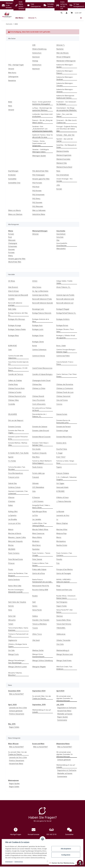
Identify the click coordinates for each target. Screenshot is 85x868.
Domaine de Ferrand (63, 427)
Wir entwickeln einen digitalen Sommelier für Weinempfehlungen (65, 698)
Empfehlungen (13, 171)
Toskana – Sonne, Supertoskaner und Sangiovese (39, 143)
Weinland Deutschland (64, 167)
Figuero (59, 467)
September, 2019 (39, 705)
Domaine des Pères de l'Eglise (16, 432)
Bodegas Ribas (13, 335)
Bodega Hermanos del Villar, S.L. (18, 314)
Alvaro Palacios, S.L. (63, 287)
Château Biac (37, 384)
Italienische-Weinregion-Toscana (65, 84)
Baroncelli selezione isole (65, 299)
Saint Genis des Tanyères (17, 602)
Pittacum (11, 563)
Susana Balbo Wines (64, 620)
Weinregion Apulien (39, 156)
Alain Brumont (13, 287)
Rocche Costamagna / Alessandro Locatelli (16, 591)
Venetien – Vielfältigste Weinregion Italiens (41, 151)
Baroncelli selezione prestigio (15, 304)
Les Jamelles (37, 519)
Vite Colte (60, 644)
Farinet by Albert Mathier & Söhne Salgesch (42, 462)
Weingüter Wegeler (39, 667)
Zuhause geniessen (16, 711)
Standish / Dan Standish (41, 620)
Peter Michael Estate (16, 559)
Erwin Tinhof (61, 457)
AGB (34, 45)
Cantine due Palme (63, 356)
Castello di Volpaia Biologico (42, 374)
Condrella (12, 404)
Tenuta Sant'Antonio (64, 624)
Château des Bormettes (65, 384)
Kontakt (59, 189)
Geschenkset (61, 234)
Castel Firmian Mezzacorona (42, 368)
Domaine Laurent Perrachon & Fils (18, 438)
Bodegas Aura (37, 325)
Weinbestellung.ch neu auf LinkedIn (42, 711)
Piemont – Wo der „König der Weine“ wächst (42, 121)
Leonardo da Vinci (63, 515)
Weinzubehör (61, 249)
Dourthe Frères (62, 449)
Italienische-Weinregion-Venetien (65, 91)
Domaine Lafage (62, 430)
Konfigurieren (66, 855)
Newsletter (12, 80)
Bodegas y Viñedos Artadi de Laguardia (66, 337)
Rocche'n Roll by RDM (40, 590)
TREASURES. (61, 628)
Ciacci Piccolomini (39, 400)
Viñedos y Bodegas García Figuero (18, 645)
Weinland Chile (62, 163)
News (10, 106)
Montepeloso (61, 541)
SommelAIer (12, 179)
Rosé (10, 237)
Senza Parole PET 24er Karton (65, 611)
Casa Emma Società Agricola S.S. (18, 363)
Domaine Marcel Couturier (41, 437)
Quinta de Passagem (64, 573)
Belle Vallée (12, 309)
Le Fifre (35, 515)
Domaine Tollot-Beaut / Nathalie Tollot (41, 444)
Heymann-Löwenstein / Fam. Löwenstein (18, 492)
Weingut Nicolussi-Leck (65, 654)
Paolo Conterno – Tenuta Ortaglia (41, 554)
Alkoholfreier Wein (15, 262)
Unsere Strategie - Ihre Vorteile (64, 180)
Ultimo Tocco (37, 634)
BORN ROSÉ (12, 346)
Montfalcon (36, 545)
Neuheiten (60, 49)
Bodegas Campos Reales (17, 329)
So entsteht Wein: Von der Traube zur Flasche (42, 697)
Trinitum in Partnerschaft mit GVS (18, 635)
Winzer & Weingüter (63, 57)
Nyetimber (36, 549)
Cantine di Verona (39, 356)
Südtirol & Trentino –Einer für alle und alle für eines (43, 136)
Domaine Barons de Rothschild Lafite (63, 421)
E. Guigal (59, 453)
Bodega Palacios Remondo (42, 313)
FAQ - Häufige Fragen (16, 65)
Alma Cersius (37, 287)
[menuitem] (20, 18)
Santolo (11, 606)
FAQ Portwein (37, 183)
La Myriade (60, 511)
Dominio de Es (61, 443)
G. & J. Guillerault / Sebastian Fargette (66, 478)
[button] (62, 13)
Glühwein (35, 483)
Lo (57, 519)
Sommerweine (62, 720)
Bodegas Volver (38, 335)
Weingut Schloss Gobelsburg (42, 660)
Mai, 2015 (12, 724)
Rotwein (11, 234)
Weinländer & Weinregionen (66, 61)
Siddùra (35, 616)
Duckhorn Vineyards (39, 453)
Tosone (35, 628)
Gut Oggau (60, 483)
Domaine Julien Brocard (41, 430)
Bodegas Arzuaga (15, 325)
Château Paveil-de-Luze (65, 392)
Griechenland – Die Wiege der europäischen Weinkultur (66, 109)
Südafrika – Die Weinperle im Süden (66, 146)
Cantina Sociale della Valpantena (16, 357)
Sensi (10, 610)
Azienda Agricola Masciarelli (18, 295)
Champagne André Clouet (41, 380)
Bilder (10, 102)
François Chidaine (63, 473)
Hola (34, 491)
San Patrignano (62, 602)
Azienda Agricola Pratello (65, 295)
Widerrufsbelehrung (39, 49)
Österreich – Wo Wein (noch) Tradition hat (67, 121)
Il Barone (11, 497)
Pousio (11, 569)
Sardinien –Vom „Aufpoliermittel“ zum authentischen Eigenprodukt (42, 129)
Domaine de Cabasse (40, 427)
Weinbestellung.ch (63, 650)
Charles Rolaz (13, 384)
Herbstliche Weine (39, 214)
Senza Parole (37, 610)
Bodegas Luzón (38, 329)
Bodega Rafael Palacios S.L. (66, 313)
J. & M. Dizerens (38, 501)
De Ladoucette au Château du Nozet (42, 409)
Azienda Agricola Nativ (40, 295)
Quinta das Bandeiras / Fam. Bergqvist (18, 574)
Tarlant (11, 624)
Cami (10, 350)
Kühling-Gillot (13, 511)
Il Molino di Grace (62, 497)
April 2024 (60, 691)
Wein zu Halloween (39, 210)
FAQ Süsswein (37, 202)
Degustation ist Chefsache (67, 708)
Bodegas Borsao (62, 325)
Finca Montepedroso (16, 473)
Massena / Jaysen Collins (17, 537)
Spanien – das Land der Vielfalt (65, 140)
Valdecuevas (61, 634)
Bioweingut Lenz (38, 309)
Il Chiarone (36, 497)
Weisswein (12, 240)
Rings (58, 586)
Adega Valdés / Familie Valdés (64, 282)
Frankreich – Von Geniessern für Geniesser (66, 103)
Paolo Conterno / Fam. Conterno (64, 554)
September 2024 (39, 691)
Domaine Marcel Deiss (64, 437)
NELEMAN (12, 549)
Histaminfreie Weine (64, 711)
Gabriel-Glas (12, 483)
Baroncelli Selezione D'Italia (42, 299)
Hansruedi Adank (62, 487)
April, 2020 (12, 705)
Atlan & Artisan (13, 291)
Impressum (9, 862)
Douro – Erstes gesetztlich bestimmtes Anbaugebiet (42, 103)
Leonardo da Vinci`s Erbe (18, 708)
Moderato (36, 541)
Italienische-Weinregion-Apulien (65, 66)
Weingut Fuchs (13, 654)
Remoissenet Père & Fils (41, 586)
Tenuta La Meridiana (39, 624)
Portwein (11, 252)
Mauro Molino (37, 537)
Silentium (60, 616)
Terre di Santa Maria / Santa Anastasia (18, 629)
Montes (11, 545)
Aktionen (35, 234)
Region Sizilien (14, 727)
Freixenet (36, 477)
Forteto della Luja (38, 473)
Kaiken (11, 505)
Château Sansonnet (63, 396)
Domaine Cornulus (15, 427)
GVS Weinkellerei (38, 487)
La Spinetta (12, 515)
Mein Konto (12, 73)
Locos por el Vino (14, 523)
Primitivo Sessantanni (17, 714)
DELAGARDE (13, 414)
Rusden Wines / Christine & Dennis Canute (66, 597)
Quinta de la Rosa (39, 573)
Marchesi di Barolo (15, 533)
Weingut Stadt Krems (64, 660)
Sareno (35, 606)
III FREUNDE (60, 491)
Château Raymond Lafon (17, 396)
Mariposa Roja (61, 533)
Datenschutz (19, 862)
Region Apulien (63, 717)
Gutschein (60, 237)
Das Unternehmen (63, 175)
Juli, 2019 (60, 705)
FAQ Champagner (39, 175)
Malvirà (11, 529)
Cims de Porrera (62, 400)
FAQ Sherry (36, 198)
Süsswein (11, 249)
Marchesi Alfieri (62, 529)
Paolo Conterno (14, 553)
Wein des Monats (62, 53)
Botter (35, 346)
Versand (11, 69)
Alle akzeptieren (66, 849)
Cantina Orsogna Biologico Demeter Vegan (66, 351)
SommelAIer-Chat (14, 183)
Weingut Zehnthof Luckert (18, 667)
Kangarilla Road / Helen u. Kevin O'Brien (41, 506)
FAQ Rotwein (37, 191)
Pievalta (59, 559)
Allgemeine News (63, 744)
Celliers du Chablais (15, 380)
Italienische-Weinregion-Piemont (65, 72)
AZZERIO (11, 299)
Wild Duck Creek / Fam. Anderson (64, 668)
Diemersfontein (62, 414)
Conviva (59, 404)
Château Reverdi (38, 396)
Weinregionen (13, 780)
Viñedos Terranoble (63, 640)
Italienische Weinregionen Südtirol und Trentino (65, 97)
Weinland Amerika (63, 151)
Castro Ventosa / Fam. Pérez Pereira (66, 375)
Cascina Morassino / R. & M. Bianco (18, 369)
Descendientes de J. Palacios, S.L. (39, 415)
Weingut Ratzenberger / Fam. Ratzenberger (17, 662)
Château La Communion (65, 388)
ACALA (35, 281)
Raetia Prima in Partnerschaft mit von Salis (42, 581)
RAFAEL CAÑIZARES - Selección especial (64, 581)
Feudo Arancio (37, 467)
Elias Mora (36, 457)
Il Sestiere (12, 501)
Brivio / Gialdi (61, 346)
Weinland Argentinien (64, 155)
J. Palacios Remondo (64, 501)
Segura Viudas (62, 606)
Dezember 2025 (14, 691)
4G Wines (12, 281)
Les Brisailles (13, 519)
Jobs (58, 185)
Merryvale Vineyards (15, 541)
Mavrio (59, 537)
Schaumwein (13, 246)
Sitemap (35, 61)
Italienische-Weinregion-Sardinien (65, 78)
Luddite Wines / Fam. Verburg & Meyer (40, 524)
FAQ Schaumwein (38, 195)
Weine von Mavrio (15, 210)
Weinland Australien (63, 159)
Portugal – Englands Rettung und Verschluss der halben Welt (67, 129)
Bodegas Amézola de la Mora (41, 320)
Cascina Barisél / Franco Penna (65, 363)
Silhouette (12, 620)
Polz (58, 563)
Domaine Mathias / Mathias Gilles (18, 444)
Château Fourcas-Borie (16, 388)
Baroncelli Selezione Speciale (43, 303)
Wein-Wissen (13, 744)
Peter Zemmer (37, 559)
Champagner (13, 243)
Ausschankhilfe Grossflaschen (62, 244)
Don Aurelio (36, 449)
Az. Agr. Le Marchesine (40, 291)
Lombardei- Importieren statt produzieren (42, 115)
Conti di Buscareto (39, 404)
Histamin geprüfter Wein (41, 179)
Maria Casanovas (38, 533)
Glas (58, 240)
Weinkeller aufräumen (65, 714)
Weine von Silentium (15, 214)
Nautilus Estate (62, 545)
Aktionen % (61, 45)
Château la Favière (15, 392)
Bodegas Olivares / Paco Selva (65, 330)
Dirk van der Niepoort (16, 420)
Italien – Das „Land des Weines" (64, 115)
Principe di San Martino (65, 569)
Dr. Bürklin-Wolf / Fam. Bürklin (18, 453)
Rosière (35, 596)
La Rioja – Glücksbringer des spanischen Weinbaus (42, 109)
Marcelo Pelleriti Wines (40, 529)
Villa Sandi (36, 640)
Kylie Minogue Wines (40, 511)
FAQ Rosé (36, 187)
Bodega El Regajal (63, 309)
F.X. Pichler (12, 461)
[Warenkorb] (76, 13)
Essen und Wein (38, 744)
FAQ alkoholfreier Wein (40, 171)
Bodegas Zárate (38, 342)
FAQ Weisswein (38, 206)
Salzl (34, 602)
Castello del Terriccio (16, 374)
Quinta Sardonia (14, 580)
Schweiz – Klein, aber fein (65, 135)
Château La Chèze (39, 388)
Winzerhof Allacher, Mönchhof (15, 674)
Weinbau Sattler (38, 650)
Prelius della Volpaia (39, 569)
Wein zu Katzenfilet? (16, 694)
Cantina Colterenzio (39, 350)
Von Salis (11, 650)
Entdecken (12, 175)
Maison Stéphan (62, 523)
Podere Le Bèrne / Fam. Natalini (40, 564)
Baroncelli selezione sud (65, 303)
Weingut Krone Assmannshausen (38, 655)
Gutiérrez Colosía (14, 487)
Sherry (11, 256)
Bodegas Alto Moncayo (17, 319)
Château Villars (13, 400)
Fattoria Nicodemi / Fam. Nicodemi (17, 468)
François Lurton (14, 477)
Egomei (11, 457)
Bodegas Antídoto (63, 319)
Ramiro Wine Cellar (15, 586)
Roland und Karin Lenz (64, 590)
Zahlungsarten (13, 77)
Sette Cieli (12, 616)
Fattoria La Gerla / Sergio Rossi (65, 462)
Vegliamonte (13, 640)
